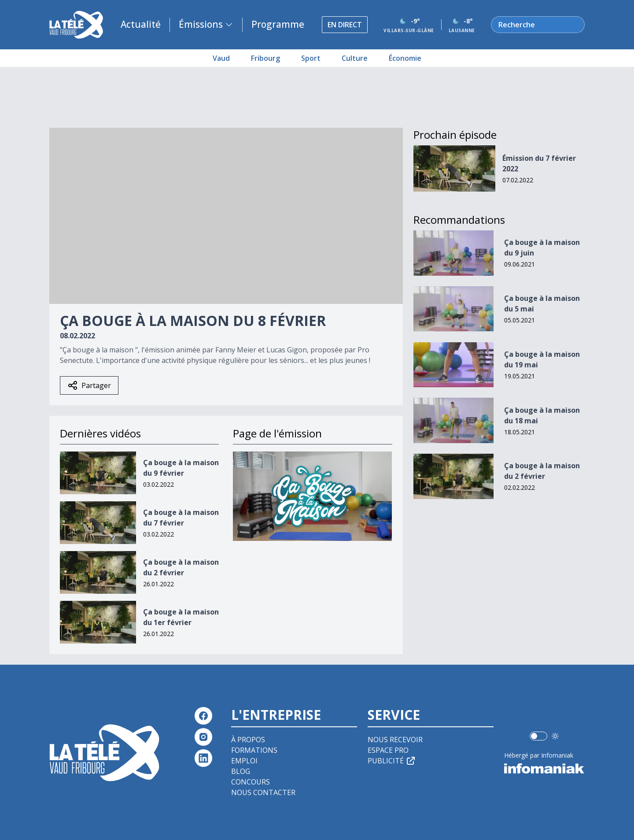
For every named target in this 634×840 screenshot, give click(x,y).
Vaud (221, 58)
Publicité (392, 761)
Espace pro (388, 750)
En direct (345, 25)
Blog (241, 771)
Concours (251, 782)
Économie (405, 58)
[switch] (538, 736)
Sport (311, 58)
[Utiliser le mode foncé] (555, 736)
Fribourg (265, 58)
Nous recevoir (395, 740)
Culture (355, 58)
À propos (248, 740)
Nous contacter (263, 792)
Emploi (244, 761)
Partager (89, 385)
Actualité (141, 24)
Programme (278, 24)
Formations (254, 750)
